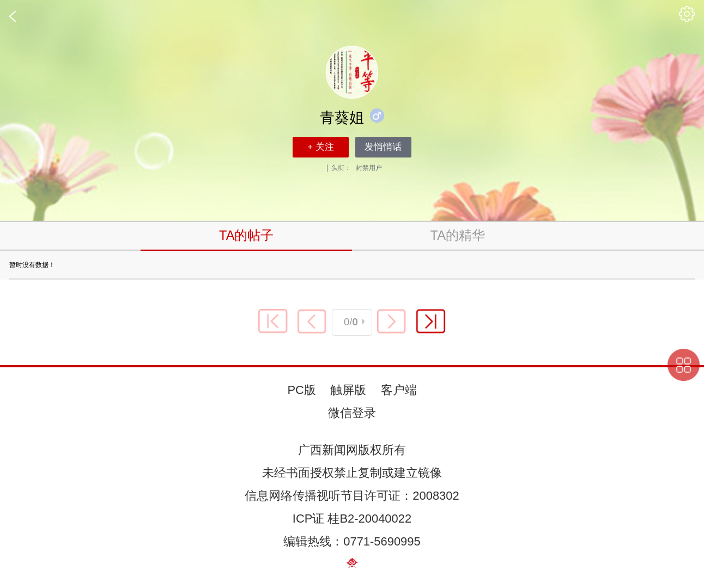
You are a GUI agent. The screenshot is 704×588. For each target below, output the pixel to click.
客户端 (399, 390)
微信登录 (352, 413)
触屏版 (348, 390)
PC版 (301, 390)
